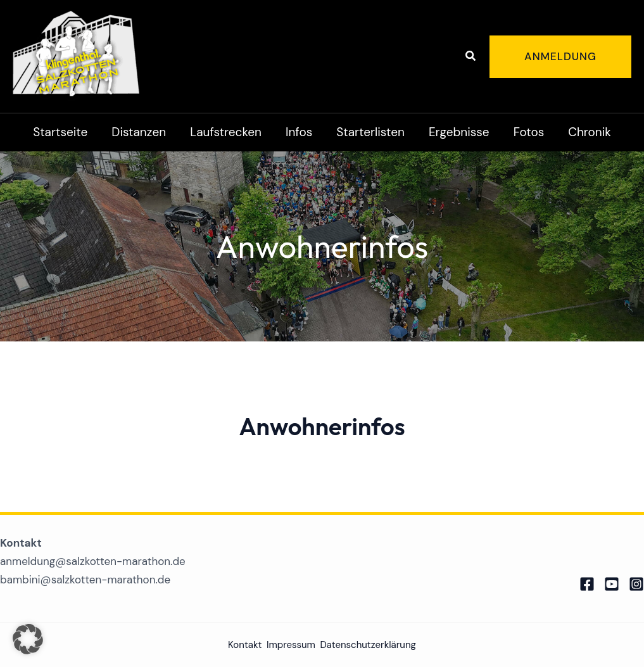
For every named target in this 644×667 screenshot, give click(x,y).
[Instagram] (636, 584)
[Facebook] (587, 584)
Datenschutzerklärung (368, 645)
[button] (471, 57)
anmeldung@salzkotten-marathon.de (93, 561)
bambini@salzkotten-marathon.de (85, 580)
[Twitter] (612, 584)
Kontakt (245, 645)
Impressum (291, 645)
